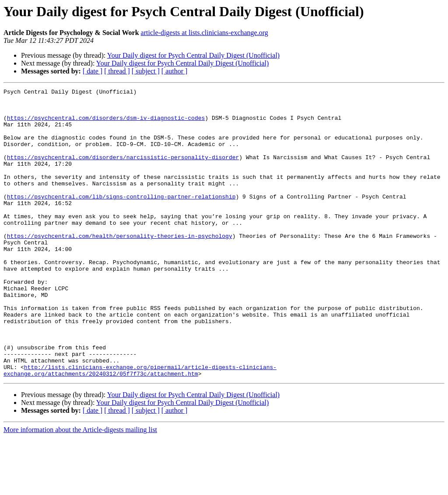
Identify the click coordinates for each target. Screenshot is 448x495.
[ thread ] (117, 71)
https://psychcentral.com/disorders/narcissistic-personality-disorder (123, 171)
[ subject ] (146, 71)
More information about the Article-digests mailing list (80, 487)
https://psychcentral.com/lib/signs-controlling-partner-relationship (121, 219)
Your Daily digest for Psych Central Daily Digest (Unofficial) (193, 55)
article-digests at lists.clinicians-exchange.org (205, 33)
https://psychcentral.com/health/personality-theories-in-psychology (120, 266)
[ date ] (93, 71)
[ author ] (175, 71)
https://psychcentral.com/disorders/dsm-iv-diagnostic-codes (106, 124)
